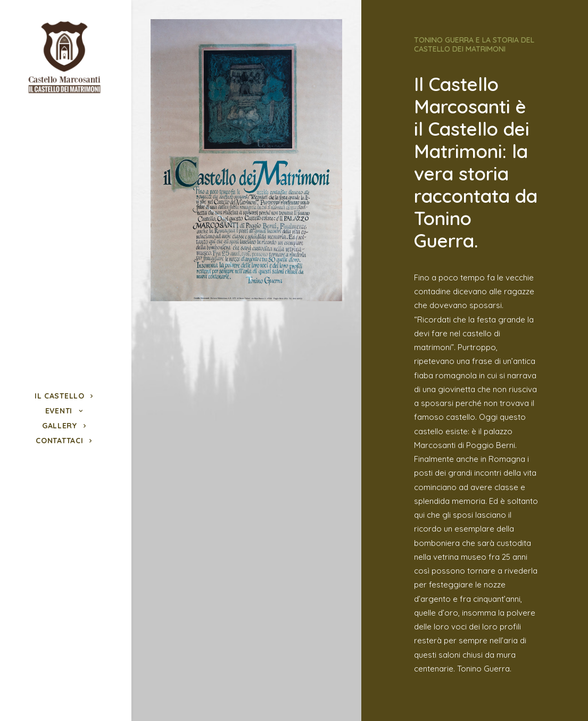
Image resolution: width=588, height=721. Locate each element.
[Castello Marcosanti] (64, 58)
